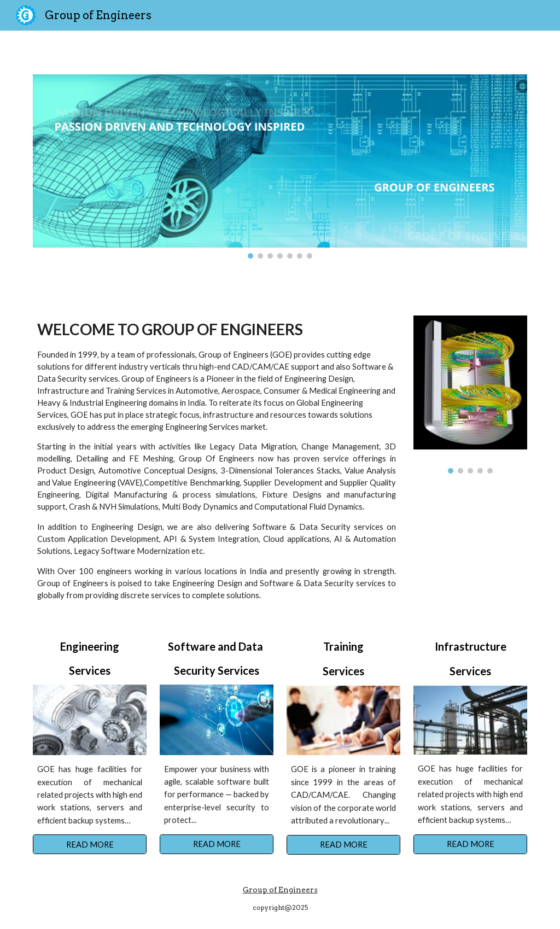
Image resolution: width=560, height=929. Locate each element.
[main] (217, 461)
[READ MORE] (90, 844)
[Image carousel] (280, 166)
